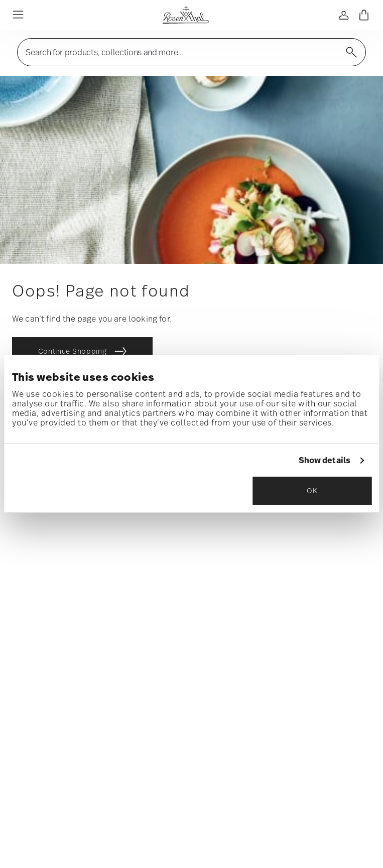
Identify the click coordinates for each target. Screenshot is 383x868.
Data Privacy (250, 625)
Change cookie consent (318, 789)
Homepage (42, 789)
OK (312, 491)
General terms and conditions (120, 789)
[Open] (344, 15)
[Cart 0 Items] (364, 15)
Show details (325, 461)
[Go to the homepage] (185, 15)
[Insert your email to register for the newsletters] (191, 545)
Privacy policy (204, 789)
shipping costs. (231, 818)
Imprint (253, 789)
